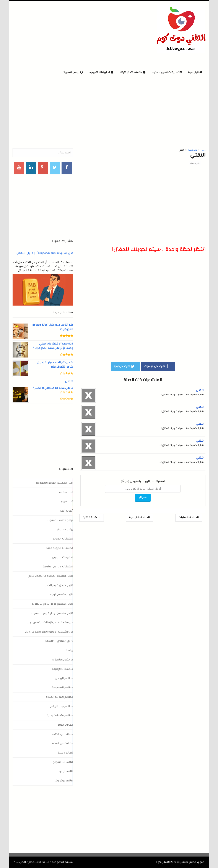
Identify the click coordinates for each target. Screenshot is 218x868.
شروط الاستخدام (39, 862)
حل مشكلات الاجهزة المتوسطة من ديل (49, 632)
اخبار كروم (67, 502)
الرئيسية (195, 73)
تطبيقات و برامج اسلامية (58, 567)
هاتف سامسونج (63, 762)
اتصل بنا (21, 862)
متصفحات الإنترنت (63, 669)
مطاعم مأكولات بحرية (60, 716)
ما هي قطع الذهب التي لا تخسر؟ (53, 388)
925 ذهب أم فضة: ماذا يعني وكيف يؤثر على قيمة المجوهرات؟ (53, 346)
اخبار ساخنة (66, 492)
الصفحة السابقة (189, 518)
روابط (70, 651)
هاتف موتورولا (64, 781)
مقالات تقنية (65, 725)
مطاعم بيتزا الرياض (61, 706)
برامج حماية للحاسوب (60, 520)
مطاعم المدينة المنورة (59, 697)
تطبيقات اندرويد (63, 539)
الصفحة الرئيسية (139, 518)
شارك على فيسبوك (157, 366)
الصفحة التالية (92, 518)
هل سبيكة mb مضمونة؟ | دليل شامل (45, 253)
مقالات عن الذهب (63, 734)
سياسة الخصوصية (63, 862)
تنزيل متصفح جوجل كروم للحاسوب (52, 613)
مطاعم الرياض (64, 678)
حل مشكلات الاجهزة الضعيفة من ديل (50, 623)
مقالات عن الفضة (63, 744)
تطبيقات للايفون (63, 557)
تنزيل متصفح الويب (62, 595)
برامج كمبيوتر (195, 163)
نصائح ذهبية (65, 753)
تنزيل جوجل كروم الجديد (58, 585)
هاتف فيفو (66, 771)
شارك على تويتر (124, 366)
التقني (200, 390)
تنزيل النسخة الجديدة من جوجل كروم (51, 576)
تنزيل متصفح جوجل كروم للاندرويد (52, 604)
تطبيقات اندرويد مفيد (60, 548)
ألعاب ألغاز (66, 511)
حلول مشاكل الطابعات (59, 641)
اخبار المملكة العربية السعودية (54, 483)
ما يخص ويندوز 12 (62, 660)
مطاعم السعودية (62, 688)
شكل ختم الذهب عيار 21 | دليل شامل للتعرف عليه (55, 365)
